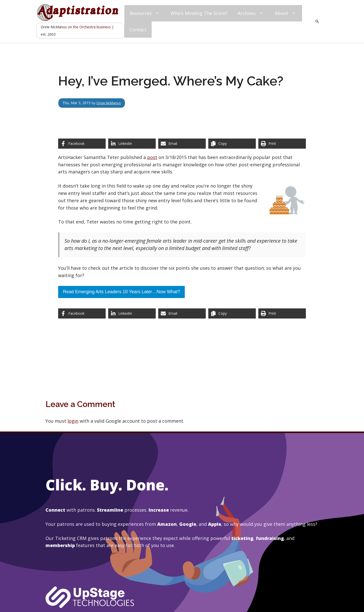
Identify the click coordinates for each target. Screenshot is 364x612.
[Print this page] (282, 144)
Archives (251, 13)
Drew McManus (110, 103)
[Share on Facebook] (82, 144)
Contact (138, 30)
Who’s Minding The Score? (199, 13)
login (73, 421)
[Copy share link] (232, 144)
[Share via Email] (182, 144)
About (286, 13)
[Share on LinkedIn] (132, 144)
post (152, 157)
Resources (145, 13)
